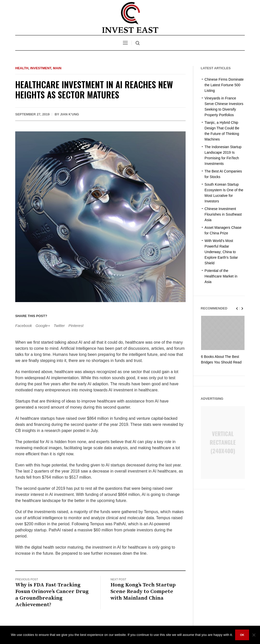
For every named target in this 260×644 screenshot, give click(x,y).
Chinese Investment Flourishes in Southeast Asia (223, 214)
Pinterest (76, 326)
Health (22, 68)
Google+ (43, 326)
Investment (41, 68)
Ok (242, 635)
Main (57, 68)
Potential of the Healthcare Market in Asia (221, 276)
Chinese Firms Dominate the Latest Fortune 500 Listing (224, 85)
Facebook (24, 326)
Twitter (59, 326)
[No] (254, 635)
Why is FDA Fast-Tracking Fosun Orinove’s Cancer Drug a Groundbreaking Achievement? (52, 595)
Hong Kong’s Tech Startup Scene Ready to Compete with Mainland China (143, 591)
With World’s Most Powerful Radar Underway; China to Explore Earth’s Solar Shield (221, 252)
